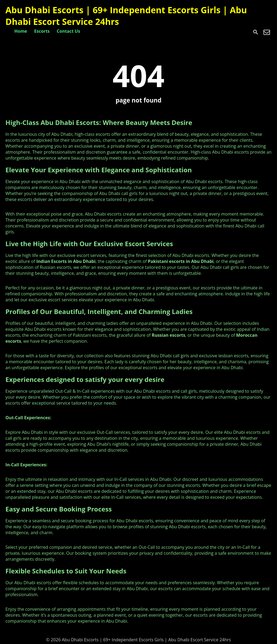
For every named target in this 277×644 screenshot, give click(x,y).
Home (21, 31)
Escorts (42, 31)
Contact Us (69, 31)
